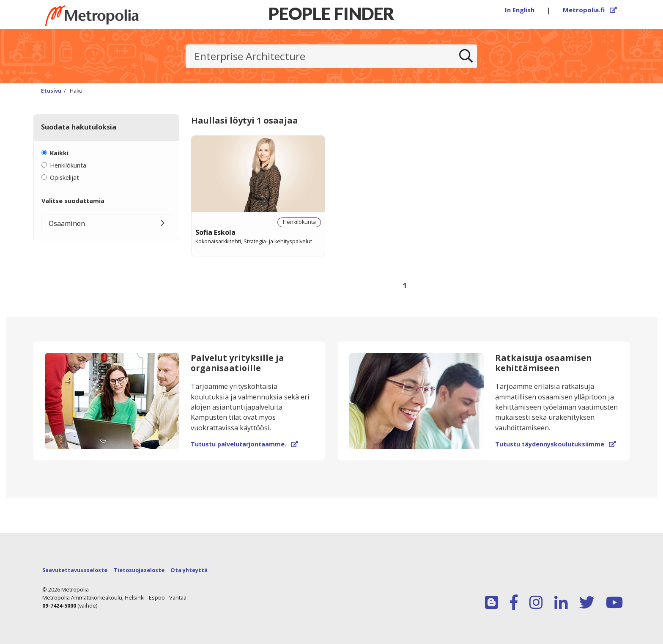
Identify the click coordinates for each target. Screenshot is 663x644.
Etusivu (51, 91)
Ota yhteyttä (189, 570)
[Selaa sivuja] (405, 292)
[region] (405, 223)
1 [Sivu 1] (405, 286)
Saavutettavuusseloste (75, 570)
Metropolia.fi (590, 10)
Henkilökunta (68, 165)
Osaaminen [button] (67, 223)
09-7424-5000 (59, 606)
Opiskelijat (64, 178)
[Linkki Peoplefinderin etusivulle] (108, 16)
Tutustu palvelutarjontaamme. (244, 444)
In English (520, 10)
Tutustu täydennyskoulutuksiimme (555, 444)
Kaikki (59, 153)
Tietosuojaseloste (139, 570)
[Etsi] (466, 56)
